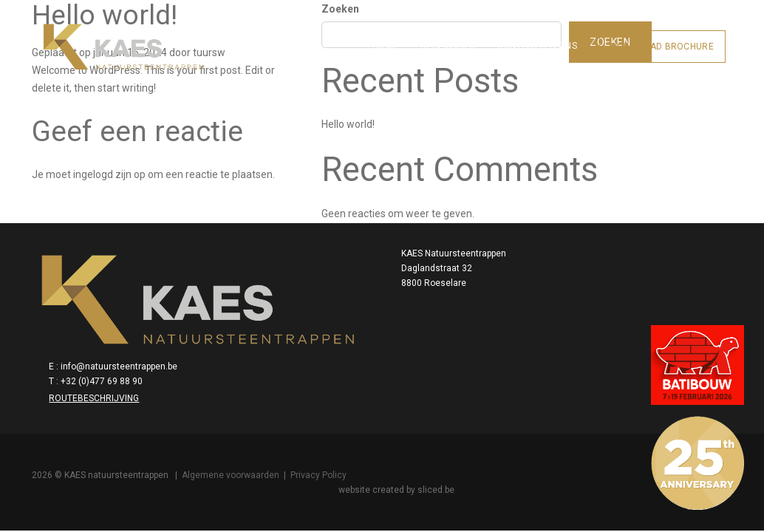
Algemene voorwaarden (237, 432)
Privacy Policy (325, 432)
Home (374, 35)
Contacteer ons (526, 35)
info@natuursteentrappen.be (604, 302)
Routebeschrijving (579, 334)
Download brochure (651, 35)
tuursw (216, 73)
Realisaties (436, 35)
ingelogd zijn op (116, 180)
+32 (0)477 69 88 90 (586, 317)
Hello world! (538, 129)
